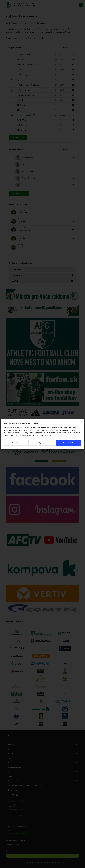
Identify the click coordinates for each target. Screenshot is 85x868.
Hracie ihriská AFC (14, 767)
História (11, 745)
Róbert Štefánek (28, 178)
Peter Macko (23, 221)
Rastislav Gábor (24, 230)
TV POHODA (12, 804)
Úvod (10, 736)
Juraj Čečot (22, 247)
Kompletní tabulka (19, 138)
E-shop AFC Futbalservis (17, 815)
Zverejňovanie (13, 790)
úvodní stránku (39, 38)
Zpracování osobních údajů (15, 841)
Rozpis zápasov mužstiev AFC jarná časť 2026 (25, 785)
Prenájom (11, 776)
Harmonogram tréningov (17, 810)
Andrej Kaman (27, 158)
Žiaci (9, 758)
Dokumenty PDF (14, 781)
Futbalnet (11, 807)
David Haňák (23, 239)
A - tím (10, 749)
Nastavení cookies (12, 844)
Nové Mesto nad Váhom (17, 801)
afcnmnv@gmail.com (18, 833)
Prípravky (11, 763)
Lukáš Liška (26, 185)
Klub (9, 740)
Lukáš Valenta (23, 213)
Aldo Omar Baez (28, 171)
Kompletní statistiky (19, 193)
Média (10, 772)
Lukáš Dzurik (27, 165)
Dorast (10, 754)
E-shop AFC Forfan (15, 818)
